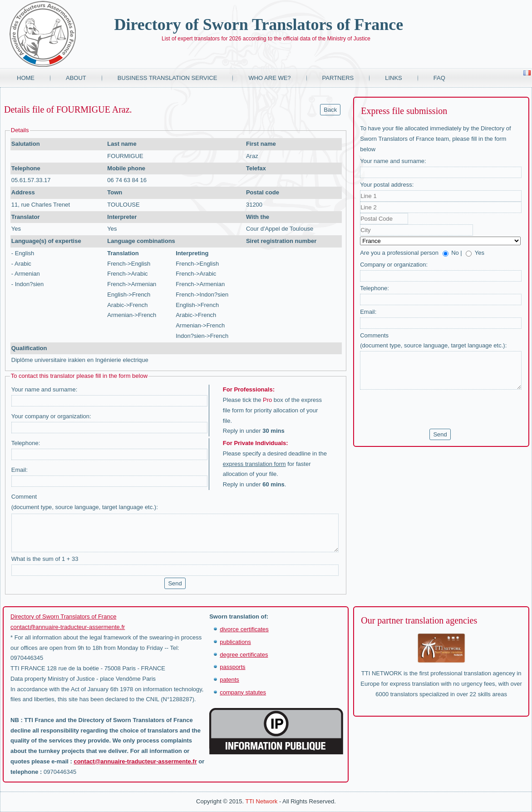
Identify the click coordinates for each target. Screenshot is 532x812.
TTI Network (261, 801)
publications (235, 642)
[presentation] (429, 409)
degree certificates (244, 655)
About (76, 78)
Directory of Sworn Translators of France (259, 25)
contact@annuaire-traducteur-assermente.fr (68, 627)
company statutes (243, 692)
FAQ (439, 78)
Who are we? (269, 78)
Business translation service (167, 78)
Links (394, 78)
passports (232, 667)
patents (229, 680)
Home (26, 78)
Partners (338, 78)
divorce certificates (244, 629)
